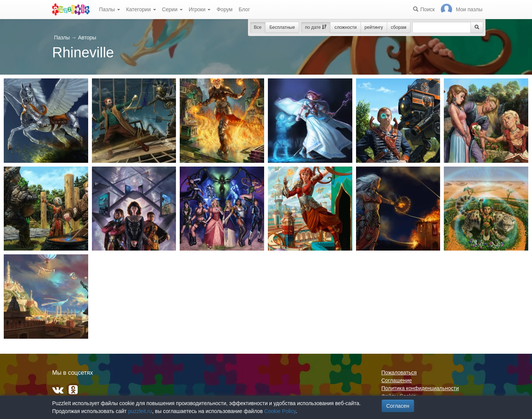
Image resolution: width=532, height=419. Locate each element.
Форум (225, 9)
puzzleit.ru (140, 411)
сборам (399, 27)
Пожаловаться (399, 372)
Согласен (398, 406)
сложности (345, 27)
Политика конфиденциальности (420, 388)
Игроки (200, 9)
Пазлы (110, 9)
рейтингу (374, 27)
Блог (244, 9)
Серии (172, 9)
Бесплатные (282, 27)
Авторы (87, 38)
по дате (316, 27)
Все (258, 27)
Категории (141, 9)
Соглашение (397, 380)
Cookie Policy (280, 411)
